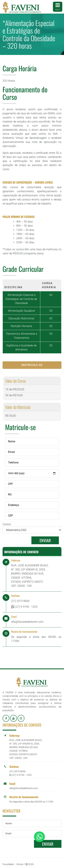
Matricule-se (32, 365)
